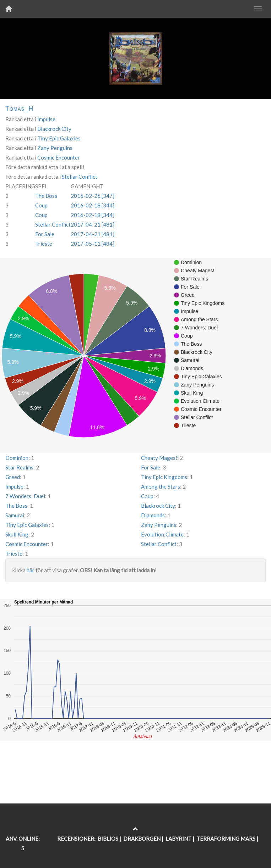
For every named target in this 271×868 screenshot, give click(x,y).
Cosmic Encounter (59, 157)
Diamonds (153, 515)
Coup (41, 205)
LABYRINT (178, 839)
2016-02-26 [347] (93, 196)
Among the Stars (161, 486)
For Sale (45, 234)
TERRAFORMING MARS (226, 839)
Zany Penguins (55, 148)
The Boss (46, 196)
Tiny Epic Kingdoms (164, 477)
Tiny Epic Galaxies (59, 138)
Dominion (17, 458)
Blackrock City (54, 129)
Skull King (17, 534)
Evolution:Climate (162, 534)
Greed (13, 477)
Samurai (15, 515)
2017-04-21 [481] (93, 224)
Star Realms (19, 467)
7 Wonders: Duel (25, 496)
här (31, 570)
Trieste (44, 244)
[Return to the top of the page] (135, 829)
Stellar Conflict (80, 177)
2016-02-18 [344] (93, 205)
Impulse (46, 119)
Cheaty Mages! (159, 458)
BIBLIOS (108, 839)
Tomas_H (19, 108)
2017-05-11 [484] (93, 244)
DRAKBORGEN (142, 839)
